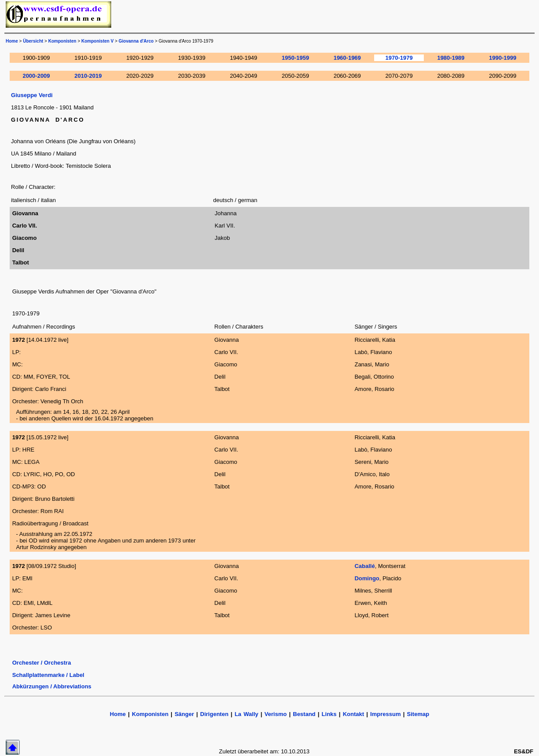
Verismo (276, 714)
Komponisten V (97, 41)
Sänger (184, 714)
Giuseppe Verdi (32, 95)
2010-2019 (88, 76)
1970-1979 (399, 58)
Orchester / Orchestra (42, 663)
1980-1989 (451, 58)
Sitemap (418, 714)
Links (329, 714)
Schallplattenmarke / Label (48, 675)
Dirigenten (214, 714)
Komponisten (62, 41)
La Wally (247, 714)
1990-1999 (503, 58)
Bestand (304, 714)
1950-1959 (295, 58)
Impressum (385, 714)
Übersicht (33, 41)
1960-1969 (347, 58)
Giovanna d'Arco (136, 41)
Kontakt (355, 714)
